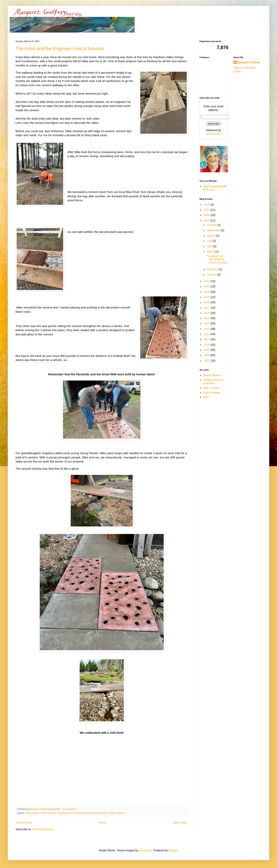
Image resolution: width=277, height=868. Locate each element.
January (212, 275)
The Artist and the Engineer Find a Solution (60, 49)
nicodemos (145, 850)
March (211, 251)
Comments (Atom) (43, 829)
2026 (207, 205)
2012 (207, 334)
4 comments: (70, 809)
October (212, 225)
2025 (207, 210)
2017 (207, 308)
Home (102, 823)
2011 (207, 339)
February (213, 269)
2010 (207, 345)
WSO (206, 397)
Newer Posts (24, 823)
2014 (207, 323)
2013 (207, 329)
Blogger (173, 850)
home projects (99, 813)
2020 (207, 292)
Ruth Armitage (212, 393)
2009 (207, 350)
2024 (207, 215)
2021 (207, 286)
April (210, 246)
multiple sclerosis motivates (213, 382)
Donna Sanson (212, 375)
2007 (207, 361)
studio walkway (116, 813)
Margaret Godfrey (249, 62)
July (210, 241)
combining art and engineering (74, 813)
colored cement (47, 813)
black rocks (32, 813)
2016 (207, 313)
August (211, 236)
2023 (207, 220)
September (214, 230)
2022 (207, 281)
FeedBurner (213, 134)
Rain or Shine (211, 388)
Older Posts (180, 823)
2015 (207, 318)
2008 (207, 355)
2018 (207, 302)
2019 (207, 297)
